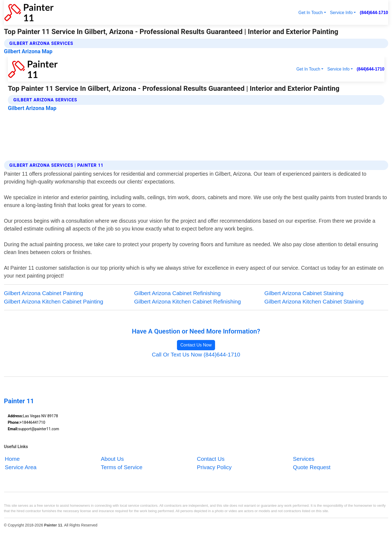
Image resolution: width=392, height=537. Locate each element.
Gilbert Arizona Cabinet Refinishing (177, 293)
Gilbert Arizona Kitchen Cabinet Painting (54, 301)
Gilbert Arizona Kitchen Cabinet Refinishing (188, 301)
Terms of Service (122, 467)
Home (12, 459)
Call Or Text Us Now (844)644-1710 (196, 354)
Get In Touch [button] (311, 13)
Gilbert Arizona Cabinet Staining (304, 293)
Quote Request (312, 467)
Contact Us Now (196, 345)
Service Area (21, 467)
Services (304, 459)
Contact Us (211, 459)
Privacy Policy (214, 467)
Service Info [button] (341, 13)
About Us (112, 459)
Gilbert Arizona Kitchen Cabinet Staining (314, 301)
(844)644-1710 (374, 13)
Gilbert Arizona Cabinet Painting (44, 293)
